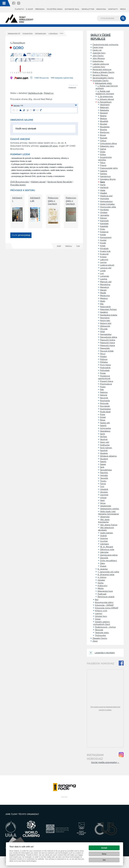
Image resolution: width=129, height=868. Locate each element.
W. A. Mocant (107, 547)
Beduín (104, 119)
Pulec (103, 387)
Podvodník (105, 368)
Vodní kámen (107, 533)
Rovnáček (105, 406)
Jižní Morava (99, 58)
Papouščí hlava (108, 343)
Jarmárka (105, 215)
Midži (103, 301)
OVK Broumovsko (20, 182)
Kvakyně (104, 254)
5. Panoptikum (53, 33)
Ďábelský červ (107, 146)
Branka (104, 130)
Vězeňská (105, 517)
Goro (103, 182)
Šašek (103, 464)
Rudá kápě (105, 412)
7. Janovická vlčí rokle (108, 572)
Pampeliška (106, 334)
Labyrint (104, 260)
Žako (103, 563)
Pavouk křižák (107, 351)
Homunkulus (106, 201)
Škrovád (99, 630)
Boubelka (105, 127)
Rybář (103, 417)
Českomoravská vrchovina (105, 45)
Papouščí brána (108, 340)
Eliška (103, 155)
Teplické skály (102, 633)
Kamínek (104, 221)
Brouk (103, 135)
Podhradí (102, 594)
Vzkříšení (105, 544)
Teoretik (104, 478)
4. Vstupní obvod (106, 99)
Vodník (103, 536)
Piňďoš (103, 357)
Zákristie (104, 552)
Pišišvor (104, 359)
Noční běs (105, 321)
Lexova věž (106, 268)
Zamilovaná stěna (109, 555)
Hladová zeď (106, 196)
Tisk (78, 246)
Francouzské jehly (109, 168)
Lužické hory (99, 67)
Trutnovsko (101, 635)
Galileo (104, 174)
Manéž (103, 290)
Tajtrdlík (104, 475)
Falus (103, 163)
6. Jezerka (103, 569)
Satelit (103, 426)
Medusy (104, 298)
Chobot (104, 212)
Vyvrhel (104, 541)
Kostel (103, 240)
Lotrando (105, 276)
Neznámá (105, 318)
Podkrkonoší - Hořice (105, 627)
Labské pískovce (101, 64)
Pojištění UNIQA (55, 9)
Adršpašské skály (41, 33)
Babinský (105, 107)
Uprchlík (104, 495)
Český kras (98, 47)
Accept (104, 848)
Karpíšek (104, 224)
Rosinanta (105, 401)
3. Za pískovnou (105, 96)
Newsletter (88, 9)
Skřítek (104, 437)
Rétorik (104, 395)
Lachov (99, 613)
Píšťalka (104, 362)
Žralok (103, 566)
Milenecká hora (105, 591)
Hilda (103, 190)
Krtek (103, 246)
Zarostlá (104, 558)
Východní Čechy (28, 33)
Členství (19, 9)
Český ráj (97, 50)
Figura (103, 165)
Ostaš (98, 619)
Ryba (103, 414)
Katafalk (104, 226)
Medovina (105, 296)
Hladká (104, 193)
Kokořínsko (98, 61)
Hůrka (101, 583)
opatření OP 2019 (49, 146)
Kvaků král (105, 251)
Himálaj (101, 580)
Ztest (95, 641)
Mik (102, 304)
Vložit (21, 235)
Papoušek (105, 348)
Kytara (103, 257)
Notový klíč (106, 323)
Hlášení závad (38, 182)
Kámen (104, 218)
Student (104, 459)
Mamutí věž (106, 282)
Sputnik (104, 450)
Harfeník (104, 188)
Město (101, 588)
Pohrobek (105, 370)
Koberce (104, 232)
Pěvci (103, 354)
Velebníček (106, 506)
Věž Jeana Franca (109, 525)
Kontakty (113, 9)
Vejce (103, 503)
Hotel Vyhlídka (107, 204)
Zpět (59, 246)
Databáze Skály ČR (14, 33)
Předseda (40, 9)
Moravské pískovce (102, 70)
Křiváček (104, 248)
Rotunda (104, 403)
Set (104, 860)
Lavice (103, 262)
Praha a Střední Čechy (103, 72)
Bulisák (104, 138)
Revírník (104, 398)
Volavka (104, 538)
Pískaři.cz (49, 93)
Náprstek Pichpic (108, 309)
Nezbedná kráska (109, 315)
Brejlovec (105, 132)
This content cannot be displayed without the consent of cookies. (105, 708)
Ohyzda (104, 329)
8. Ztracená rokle (106, 575)
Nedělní (104, 312)
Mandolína (105, 285)
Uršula (103, 498)
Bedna (103, 116)
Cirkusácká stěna (108, 143)
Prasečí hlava (107, 381)
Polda (103, 373)
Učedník (104, 489)
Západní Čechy (100, 638)
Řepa (103, 420)
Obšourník (105, 326)
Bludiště (104, 121)
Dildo (103, 152)
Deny (104, 854)
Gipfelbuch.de (35, 93)
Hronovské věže (108, 207)
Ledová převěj (107, 265)
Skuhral (104, 439)
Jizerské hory (99, 53)
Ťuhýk (103, 484)
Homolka (105, 199)
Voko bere (16, 106)
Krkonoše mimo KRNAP (107, 608)
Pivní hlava (105, 365)
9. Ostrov (102, 577)
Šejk (102, 467)
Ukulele (104, 492)
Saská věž (105, 423)
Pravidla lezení (18, 185)
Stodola (104, 453)
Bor (97, 600)
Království (102, 586)
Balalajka (105, 110)
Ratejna (104, 392)
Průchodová (106, 384)
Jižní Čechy (98, 56)
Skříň (103, 434)
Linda (103, 271)
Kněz (103, 229)
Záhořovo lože (107, 549)
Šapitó (103, 462)
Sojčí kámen (106, 448)
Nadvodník (105, 307)
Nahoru (69, 246)
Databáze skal (72, 9)
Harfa (103, 185)
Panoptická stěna (109, 337)
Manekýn (105, 287)
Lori (102, 273)
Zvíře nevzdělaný (109, 561)
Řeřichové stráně (106, 597)
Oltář (103, 332)
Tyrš (102, 487)
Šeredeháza (106, 470)
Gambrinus (105, 176)
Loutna (104, 279)
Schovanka (106, 428)
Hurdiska (104, 210)
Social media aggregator (105, 762)
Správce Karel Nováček (60, 182)
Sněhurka (105, 445)
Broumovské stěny (104, 602)
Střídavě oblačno (108, 456)
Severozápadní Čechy (103, 78)
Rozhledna (105, 409)
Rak (102, 390)
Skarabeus (105, 431)
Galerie (104, 171)
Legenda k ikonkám (102, 653)
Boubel (104, 124)
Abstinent (105, 105)
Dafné (103, 149)
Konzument (106, 237)
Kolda (103, 235)
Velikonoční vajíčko (110, 509)
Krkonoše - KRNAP (104, 605)
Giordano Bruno (108, 179)
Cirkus (103, 141)
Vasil (102, 500)
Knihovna (101, 9)
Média (123, 9)
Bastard (104, 113)
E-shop (30, 9)
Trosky (103, 481)
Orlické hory (101, 616)
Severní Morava (100, 75)
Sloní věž (105, 442)
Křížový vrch (101, 611)
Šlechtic (104, 473)
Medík (103, 293)
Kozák (103, 243)
